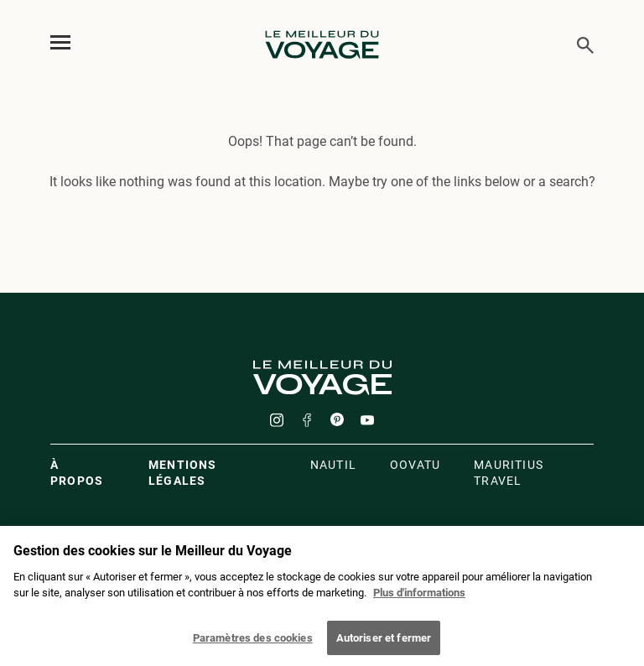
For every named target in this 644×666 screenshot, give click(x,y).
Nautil (333, 465)
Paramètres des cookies (253, 643)
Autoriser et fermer (384, 643)
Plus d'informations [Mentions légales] (419, 598)
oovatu (415, 465)
